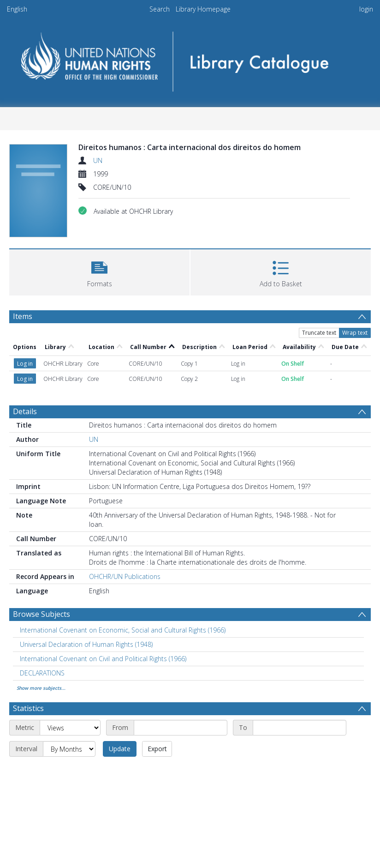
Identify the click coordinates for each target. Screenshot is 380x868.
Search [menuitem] (160, 9)
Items (23, 316)
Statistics (28, 708)
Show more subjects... (41, 688)
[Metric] (70, 728)
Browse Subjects (42, 614)
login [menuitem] (366, 9)
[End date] (300, 728)
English (17, 9)
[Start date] (181, 728)
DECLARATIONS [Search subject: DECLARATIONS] (42, 673)
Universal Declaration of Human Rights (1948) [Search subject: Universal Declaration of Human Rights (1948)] (86, 644)
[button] (99, 271)
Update (120, 749)
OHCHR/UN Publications (125, 576)
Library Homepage (203, 9)
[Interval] (69, 749)
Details (25, 411)
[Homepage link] (190, 58)
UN (98, 160)
